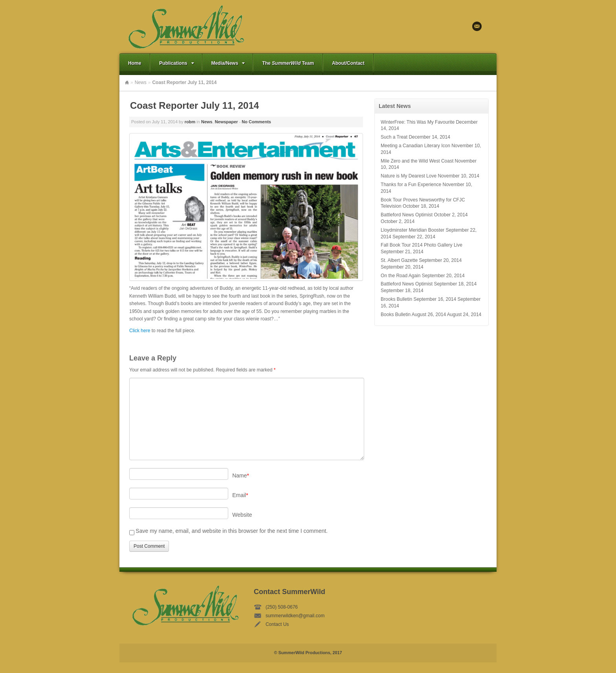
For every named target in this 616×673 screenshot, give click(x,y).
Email (477, 26)
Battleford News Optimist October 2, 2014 (424, 215)
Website (242, 515)
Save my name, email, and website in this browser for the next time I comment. (232, 531)
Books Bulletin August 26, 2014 (413, 315)
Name (241, 475)
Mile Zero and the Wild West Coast (417, 161)
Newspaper (226, 122)
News (141, 82)
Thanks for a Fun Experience (411, 185)
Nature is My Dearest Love (409, 176)
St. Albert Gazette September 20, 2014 (421, 260)
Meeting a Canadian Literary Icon (415, 146)
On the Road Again (401, 276)
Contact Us (277, 624)
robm (190, 122)
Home (135, 63)
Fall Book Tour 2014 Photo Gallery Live (422, 245)
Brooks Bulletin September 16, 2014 (418, 299)
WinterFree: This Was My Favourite (418, 122)
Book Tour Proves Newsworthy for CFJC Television (423, 203)
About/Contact (348, 63)
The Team (288, 63)
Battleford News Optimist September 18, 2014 (429, 284)
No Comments (256, 122)
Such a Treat (394, 137)
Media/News (229, 63)
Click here (140, 331)
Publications (177, 63)
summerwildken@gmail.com (295, 616)
